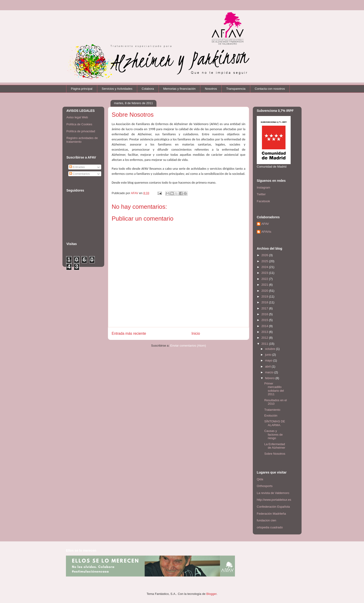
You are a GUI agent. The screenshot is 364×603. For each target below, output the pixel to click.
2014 (265, 326)
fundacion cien (266, 520)
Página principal (82, 89)
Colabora (148, 89)
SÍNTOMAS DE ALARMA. (275, 423)
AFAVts (266, 232)
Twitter (261, 194)
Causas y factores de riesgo (273, 434)
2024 (265, 267)
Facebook (263, 201)
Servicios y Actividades (117, 89)
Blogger (211, 594)
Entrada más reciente (129, 333)
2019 (265, 297)
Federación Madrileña (271, 514)
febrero (270, 378)
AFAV (265, 224)
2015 (265, 320)
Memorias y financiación (179, 89)
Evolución (271, 416)
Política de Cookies (79, 124)
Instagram (263, 187)
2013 (265, 332)
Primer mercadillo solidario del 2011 (274, 389)
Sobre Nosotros (275, 454)
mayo (269, 360)
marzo (270, 372)
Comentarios (80, 174)
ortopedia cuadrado (270, 527)
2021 (265, 285)
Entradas (77, 167)
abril (268, 366)
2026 (265, 255)
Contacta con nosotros (270, 89)
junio (269, 355)
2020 (265, 291)
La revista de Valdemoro (273, 493)
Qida (260, 479)
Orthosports (265, 486)
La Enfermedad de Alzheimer (275, 446)
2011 (265, 344)
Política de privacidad (81, 131)
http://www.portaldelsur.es (274, 500)
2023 (265, 273)
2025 (265, 261)
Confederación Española (273, 507)
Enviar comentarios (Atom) (188, 346)
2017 (265, 308)
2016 (265, 314)
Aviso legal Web (77, 117)
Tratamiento (272, 410)
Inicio (196, 333)
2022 (265, 279)
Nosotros (211, 89)
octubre (271, 349)
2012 (265, 338)
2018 (265, 302)
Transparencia (236, 89)
